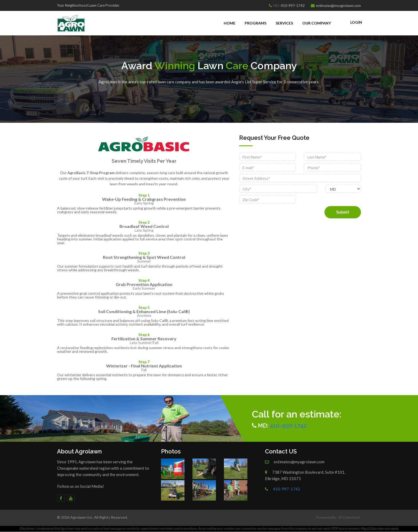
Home (230, 23)
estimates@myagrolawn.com (338, 6)
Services (284, 23)
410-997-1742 (293, 6)
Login (356, 22)
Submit (343, 212)
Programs (256, 23)
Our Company (317, 23)
